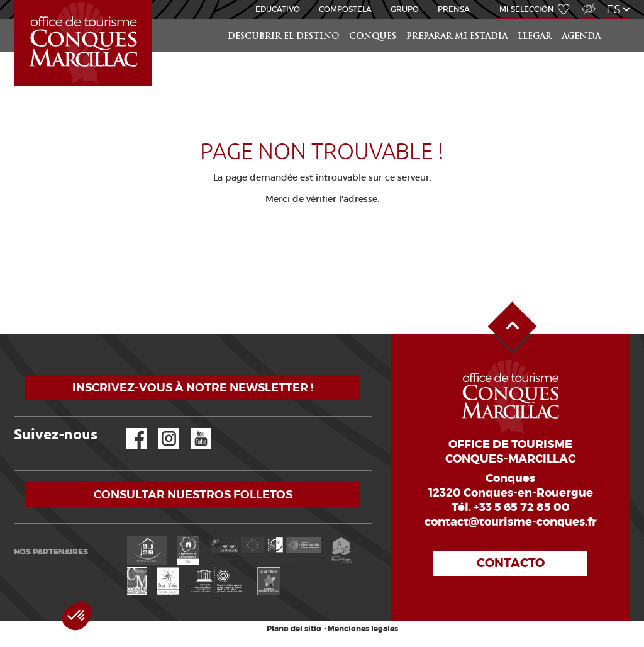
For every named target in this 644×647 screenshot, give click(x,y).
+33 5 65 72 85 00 (522, 507)
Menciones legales (363, 629)
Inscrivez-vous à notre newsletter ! (193, 387)
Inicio (15, 0)
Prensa (454, 9)
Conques (373, 37)
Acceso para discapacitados (588, 2)
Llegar (535, 37)
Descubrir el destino (283, 37)
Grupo (405, 9)
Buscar (618, 19)
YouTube (193, 428)
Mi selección (527, 9)
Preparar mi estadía (457, 37)
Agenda (581, 37)
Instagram (160, 428)
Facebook (129, 428)
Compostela (345, 9)
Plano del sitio (294, 629)
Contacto (511, 563)
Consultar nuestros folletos (193, 494)
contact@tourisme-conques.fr (511, 522)
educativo (278, 9)
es (613, 9)
